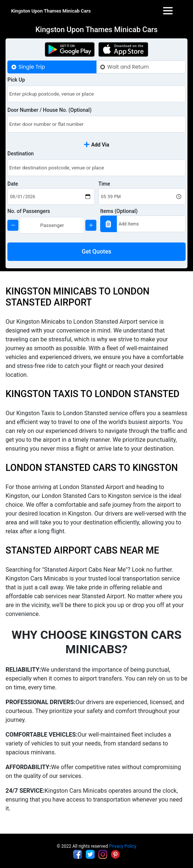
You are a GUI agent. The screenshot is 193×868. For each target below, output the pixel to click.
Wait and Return (128, 67)
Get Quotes (96, 252)
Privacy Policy (123, 846)
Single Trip (32, 67)
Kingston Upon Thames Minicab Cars (51, 11)
